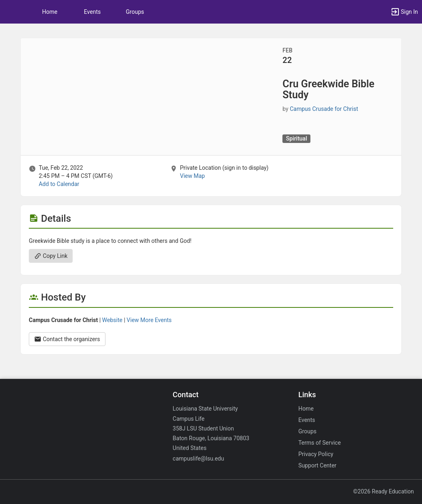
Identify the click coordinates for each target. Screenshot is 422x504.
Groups (135, 12)
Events (92, 12)
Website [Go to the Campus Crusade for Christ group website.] (112, 320)
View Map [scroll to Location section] (192, 176)
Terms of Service (320, 443)
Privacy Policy (316, 454)
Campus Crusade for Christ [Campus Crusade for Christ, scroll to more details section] (324, 109)
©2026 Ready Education (383, 491)
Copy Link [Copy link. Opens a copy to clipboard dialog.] (51, 256)
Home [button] (50, 12)
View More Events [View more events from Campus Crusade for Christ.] (149, 320)
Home (306, 409)
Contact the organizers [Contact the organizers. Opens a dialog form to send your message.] (67, 339)
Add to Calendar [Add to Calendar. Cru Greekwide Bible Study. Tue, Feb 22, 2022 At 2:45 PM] (59, 184)
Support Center (317, 465)
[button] (10, 12)
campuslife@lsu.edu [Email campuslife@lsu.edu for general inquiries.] (199, 459)
